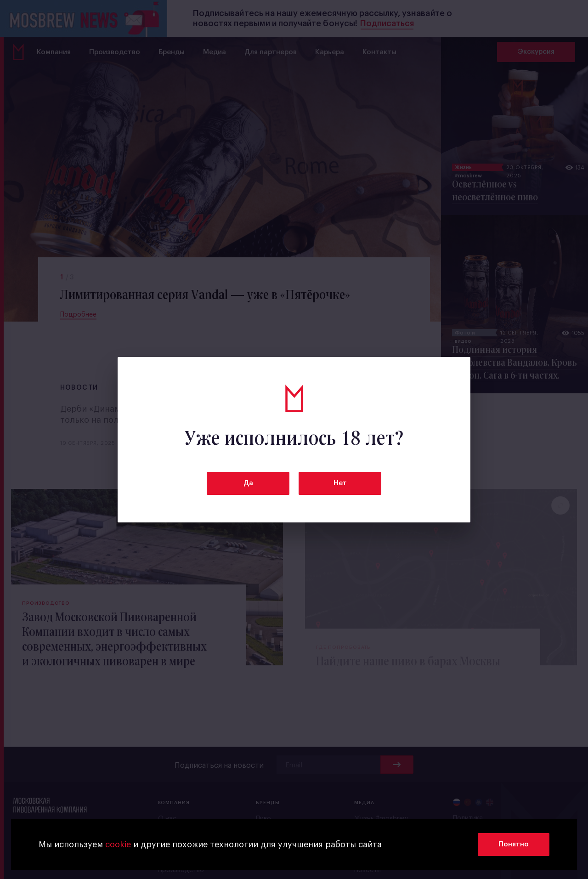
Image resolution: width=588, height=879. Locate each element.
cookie (118, 845)
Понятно (514, 844)
